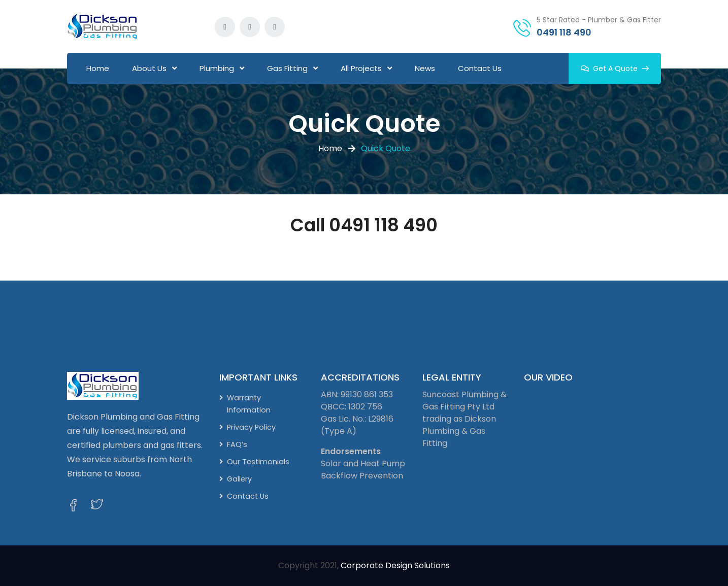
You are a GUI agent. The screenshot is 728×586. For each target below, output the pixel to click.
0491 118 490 (564, 32)
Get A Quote (615, 68)
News (425, 68)
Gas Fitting (287, 68)
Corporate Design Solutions (395, 565)
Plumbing (217, 68)
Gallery (239, 479)
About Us (149, 68)
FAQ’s (237, 444)
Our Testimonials (258, 462)
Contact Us (480, 68)
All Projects (361, 68)
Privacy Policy (251, 427)
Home (98, 68)
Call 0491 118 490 (364, 225)
